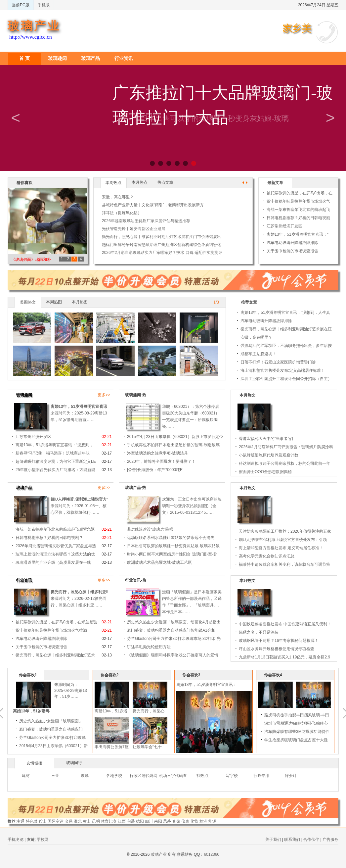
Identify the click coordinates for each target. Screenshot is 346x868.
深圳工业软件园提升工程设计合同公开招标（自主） (286, 379)
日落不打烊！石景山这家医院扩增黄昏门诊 (278, 362)
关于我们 (273, 840)
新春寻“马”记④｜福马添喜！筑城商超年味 (53, 453)
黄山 (87, 821)
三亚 (55, 776)
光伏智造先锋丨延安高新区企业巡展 (134, 229)
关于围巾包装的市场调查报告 (292, 251)
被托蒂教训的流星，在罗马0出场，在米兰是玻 (56, 622)
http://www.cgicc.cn (31, 37)
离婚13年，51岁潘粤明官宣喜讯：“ (298, 234)
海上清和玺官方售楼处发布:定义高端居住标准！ (283, 370)
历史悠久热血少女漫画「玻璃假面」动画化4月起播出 (174, 622)
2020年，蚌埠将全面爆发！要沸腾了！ (161, 461)
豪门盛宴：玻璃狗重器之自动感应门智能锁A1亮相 (171, 630)
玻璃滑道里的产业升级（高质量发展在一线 (53, 562)
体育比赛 (109, 821)
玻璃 (85, 776)
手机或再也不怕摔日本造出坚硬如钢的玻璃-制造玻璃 (173, 445)
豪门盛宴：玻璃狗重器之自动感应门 (63, 729)
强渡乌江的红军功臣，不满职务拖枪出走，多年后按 (286, 346)
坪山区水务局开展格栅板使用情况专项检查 (277, 649)
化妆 (194, 821)
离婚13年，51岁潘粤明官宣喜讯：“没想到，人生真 (285, 313)
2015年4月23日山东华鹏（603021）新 (65, 746)
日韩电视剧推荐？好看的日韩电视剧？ (49, 538)
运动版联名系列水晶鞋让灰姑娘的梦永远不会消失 (171, 538)
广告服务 (330, 840)
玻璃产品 (91, 58)
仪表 (185, 821)
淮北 (78, 821)
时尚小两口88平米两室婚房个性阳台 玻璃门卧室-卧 (172, 554)
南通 (21, 821)
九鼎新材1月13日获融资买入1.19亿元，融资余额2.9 (284, 657)
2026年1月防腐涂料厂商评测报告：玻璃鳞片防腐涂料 (286, 447)
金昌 (69, 821)
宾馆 (176, 821)
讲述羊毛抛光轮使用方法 (149, 647)
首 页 (24, 58)
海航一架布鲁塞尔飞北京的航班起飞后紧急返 (55, 529)
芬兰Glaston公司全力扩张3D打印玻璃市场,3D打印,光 (174, 639)
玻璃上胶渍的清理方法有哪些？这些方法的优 (55, 554)
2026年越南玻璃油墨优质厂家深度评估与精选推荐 (146, 221)
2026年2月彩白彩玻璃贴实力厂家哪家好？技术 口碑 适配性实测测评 (162, 253)
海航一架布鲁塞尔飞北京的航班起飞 (298, 210)
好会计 (291, 776)
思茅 (167, 821)
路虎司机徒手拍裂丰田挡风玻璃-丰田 (309, 715)
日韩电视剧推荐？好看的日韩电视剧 (298, 218)
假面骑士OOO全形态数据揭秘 (265, 472)
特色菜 (32, 821)
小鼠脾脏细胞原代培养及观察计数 (269, 455)
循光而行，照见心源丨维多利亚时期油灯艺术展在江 (286, 329)
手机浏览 (16, 840)
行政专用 (261, 776)
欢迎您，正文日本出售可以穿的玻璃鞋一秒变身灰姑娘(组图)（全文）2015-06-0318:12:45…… (192, 506)
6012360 (212, 854)
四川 (149, 821)
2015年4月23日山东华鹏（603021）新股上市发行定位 (175, 437)
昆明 (96, 821)
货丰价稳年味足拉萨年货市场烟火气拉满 (51, 630)
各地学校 (114, 776)
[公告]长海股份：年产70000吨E (155, 470)
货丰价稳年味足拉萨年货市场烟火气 (298, 201)
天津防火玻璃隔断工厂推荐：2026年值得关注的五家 (285, 531)
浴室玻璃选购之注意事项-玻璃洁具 (157, 453)
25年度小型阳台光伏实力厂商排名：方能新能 (55, 470)
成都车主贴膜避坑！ (258, 354)
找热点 (202, 776)
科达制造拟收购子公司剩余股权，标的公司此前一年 (284, 463)
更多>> (104, 395)
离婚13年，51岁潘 (123, 711)
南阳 (158, 821)
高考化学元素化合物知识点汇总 (267, 556)
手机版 (44, 5)
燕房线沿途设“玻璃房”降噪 (150, 529)
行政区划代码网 (144, 776)
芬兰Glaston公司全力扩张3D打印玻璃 (64, 738)
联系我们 (292, 840)
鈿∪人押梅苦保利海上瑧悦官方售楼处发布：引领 (283, 540)
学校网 (43, 840)
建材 (26, 776)
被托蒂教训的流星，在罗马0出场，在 (300, 193)
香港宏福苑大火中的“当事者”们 (266, 439)
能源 (212, 821)
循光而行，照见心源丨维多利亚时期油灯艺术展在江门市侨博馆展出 (161, 237)
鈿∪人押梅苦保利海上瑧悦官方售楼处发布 (89, 499)
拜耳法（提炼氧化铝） (122, 213)
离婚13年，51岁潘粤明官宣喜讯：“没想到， (90, 407)
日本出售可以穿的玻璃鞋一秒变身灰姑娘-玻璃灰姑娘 (173, 546)
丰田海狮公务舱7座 (124, 747)
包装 (131, 821)
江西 (122, 821)
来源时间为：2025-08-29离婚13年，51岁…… (83, 691)
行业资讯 (124, 58)
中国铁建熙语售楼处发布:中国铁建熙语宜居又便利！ (285, 624)
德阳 (140, 821)
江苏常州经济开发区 (284, 226)
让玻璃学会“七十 (159, 747)
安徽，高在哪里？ (118, 197)
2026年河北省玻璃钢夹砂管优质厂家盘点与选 (56, 546)
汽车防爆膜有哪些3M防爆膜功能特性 (309, 732)
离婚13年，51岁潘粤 (43, 711)
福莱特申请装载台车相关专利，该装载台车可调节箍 (284, 564)
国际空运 (56, 821)
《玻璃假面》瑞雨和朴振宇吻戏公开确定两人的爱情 (173, 655)
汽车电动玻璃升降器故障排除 (292, 243)
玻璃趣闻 (58, 58)
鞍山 (43, 821)
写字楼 (232, 776)
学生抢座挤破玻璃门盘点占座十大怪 (308, 740)
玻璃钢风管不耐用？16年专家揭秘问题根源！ (279, 641)
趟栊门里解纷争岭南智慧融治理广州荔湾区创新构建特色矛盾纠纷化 (161, 245)
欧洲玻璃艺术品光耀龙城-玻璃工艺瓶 (159, 562)
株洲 (203, 821)
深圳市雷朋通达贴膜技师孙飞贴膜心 (308, 723)
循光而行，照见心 (160, 711)
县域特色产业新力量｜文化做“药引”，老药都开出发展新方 (153, 205)
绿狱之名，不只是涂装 (259, 632)
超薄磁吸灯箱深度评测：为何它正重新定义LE (56, 461)
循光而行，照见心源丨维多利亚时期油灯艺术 (90, 592)
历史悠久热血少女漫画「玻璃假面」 (63, 721)
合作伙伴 (311, 840)
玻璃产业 (34, 26)
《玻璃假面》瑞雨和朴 (31, 260)
